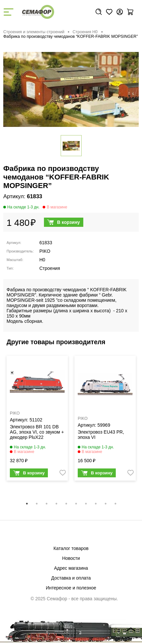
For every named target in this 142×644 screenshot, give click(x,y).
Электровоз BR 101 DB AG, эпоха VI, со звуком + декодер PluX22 (37, 432)
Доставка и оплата (71, 578)
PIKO (45, 251)
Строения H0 (85, 32)
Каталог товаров (71, 548)
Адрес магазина (71, 568)
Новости (71, 558)
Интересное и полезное (71, 588)
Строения (50, 268)
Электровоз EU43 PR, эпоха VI (101, 435)
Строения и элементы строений (34, 32)
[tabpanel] (37, 420)
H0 (42, 260)
